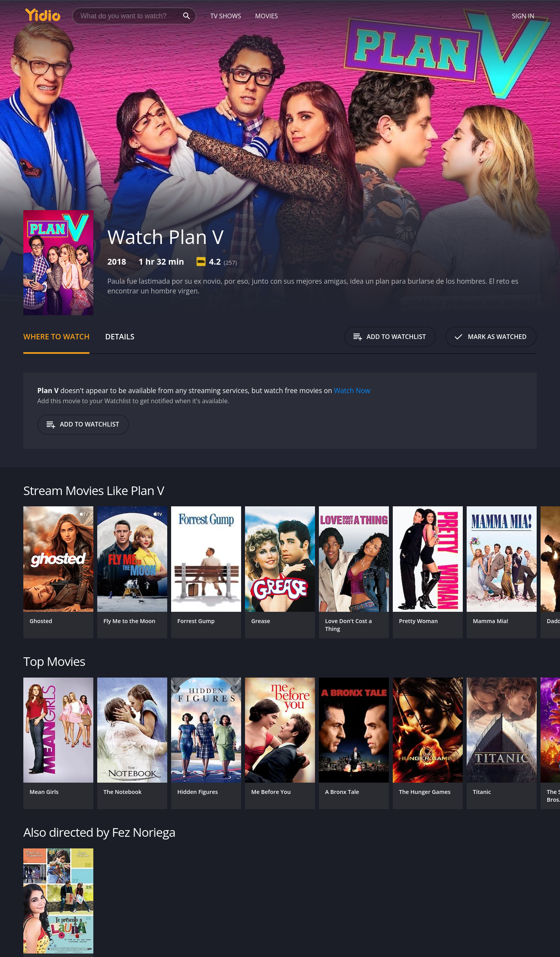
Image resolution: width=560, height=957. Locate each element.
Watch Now (352, 390)
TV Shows (226, 16)
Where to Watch (56, 336)
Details (120, 336)
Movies (267, 16)
